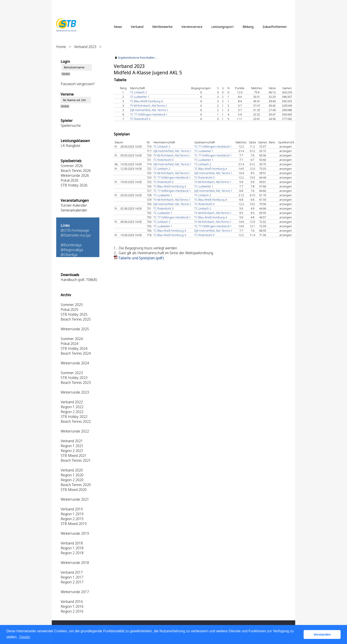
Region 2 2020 (72, 480)
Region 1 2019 (72, 514)
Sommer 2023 (72, 373)
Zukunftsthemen (275, 27)
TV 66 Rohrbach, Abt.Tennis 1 (149, 106)
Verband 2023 (85, 47)
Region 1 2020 (72, 475)
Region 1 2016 (72, 606)
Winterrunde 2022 (75, 431)
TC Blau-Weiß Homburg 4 (146, 101)
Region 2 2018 (72, 553)
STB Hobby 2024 (74, 348)
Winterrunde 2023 (75, 392)
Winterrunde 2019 (75, 533)
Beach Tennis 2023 (76, 383)
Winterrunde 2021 (75, 499)
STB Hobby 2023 (74, 378)
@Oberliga (69, 255)
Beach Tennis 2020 (76, 485)
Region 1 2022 (72, 407)
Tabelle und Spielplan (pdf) (141, 258)
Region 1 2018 (72, 548)
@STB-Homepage (75, 230)
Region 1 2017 (72, 577)
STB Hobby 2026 (74, 185)
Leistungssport (223, 27)
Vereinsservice (192, 27)
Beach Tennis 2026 (76, 171)
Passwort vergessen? (78, 84)
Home (61, 47)
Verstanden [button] (322, 634)
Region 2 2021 (72, 451)
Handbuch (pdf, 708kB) (79, 280)
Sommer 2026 (72, 166)
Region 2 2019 (72, 519)
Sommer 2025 (72, 305)
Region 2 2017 (72, 582)
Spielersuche (71, 125)
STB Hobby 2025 (74, 314)
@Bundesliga (71, 245)
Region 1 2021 (72, 446)
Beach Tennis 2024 (76, 353)
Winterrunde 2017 (75, 592)
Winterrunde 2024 (75, 363)
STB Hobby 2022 (74, 417)
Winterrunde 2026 (75, 175)
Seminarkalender (74, 210)
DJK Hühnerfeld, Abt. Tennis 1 (149, 110)
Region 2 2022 (72, 412)
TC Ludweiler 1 (140, 97)
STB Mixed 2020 (74, 490)
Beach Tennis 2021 (76, 460)
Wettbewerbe (162, 27)
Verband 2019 (72, 509)
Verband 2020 (72, 470)
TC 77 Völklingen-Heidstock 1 (149, 114)
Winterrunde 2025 (75, 329)
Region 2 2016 (72, 611)
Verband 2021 (72, 441)
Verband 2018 (72, 543)
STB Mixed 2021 (74, 456)
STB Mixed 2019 (74, 524)
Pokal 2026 (69, 180)
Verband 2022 (72, 402)
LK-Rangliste (70, 146)
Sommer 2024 (72, 339)
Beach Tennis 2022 (76, 421)
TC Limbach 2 (139, 92)
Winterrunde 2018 (75, 563)
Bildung (248, 27)
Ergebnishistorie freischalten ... (138, 58)
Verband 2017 (72, 572)
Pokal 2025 (69, 310)
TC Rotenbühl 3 (140, 119)
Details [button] (25, 637)
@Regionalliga (72, 250)
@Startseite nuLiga (76, 235)
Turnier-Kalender (74, 205)
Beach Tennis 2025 (76, 319)
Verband (137, 27)
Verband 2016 (72, 602)
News (118, 27)
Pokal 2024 (69, 344)
